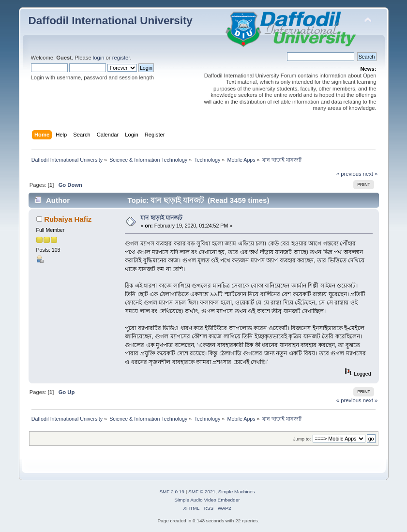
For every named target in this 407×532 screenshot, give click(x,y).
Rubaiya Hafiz (68, 219)
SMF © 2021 (202, 492)
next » (370, 174)
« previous (349, 174)
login (99, 58)
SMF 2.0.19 (172, 492)
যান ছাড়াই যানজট (161, 218)
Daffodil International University (111, 21)
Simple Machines (237, 492)
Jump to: (302, 439)
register (121, 58)
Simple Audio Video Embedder (207, 500)
